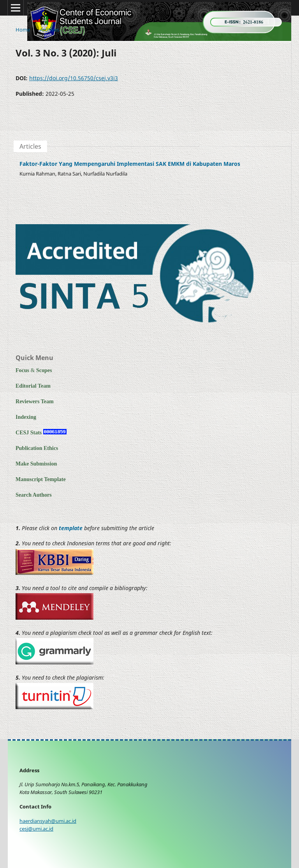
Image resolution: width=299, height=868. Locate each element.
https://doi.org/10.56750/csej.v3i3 (74, 78)
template (71, 528)
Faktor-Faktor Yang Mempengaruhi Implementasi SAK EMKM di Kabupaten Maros (130, 164)
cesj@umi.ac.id (36, 829)
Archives (49, 30)
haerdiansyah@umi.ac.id (48, 821)
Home (23, 30)
